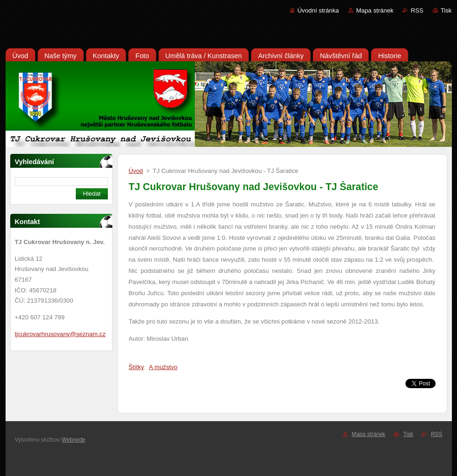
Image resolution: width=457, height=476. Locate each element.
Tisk (446, 10)
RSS (417, 10)
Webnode (74, 440)
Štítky (136, 367)
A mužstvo (163, 367)
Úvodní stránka (318, 10)
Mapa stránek (375, 10)
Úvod (136, 171)
